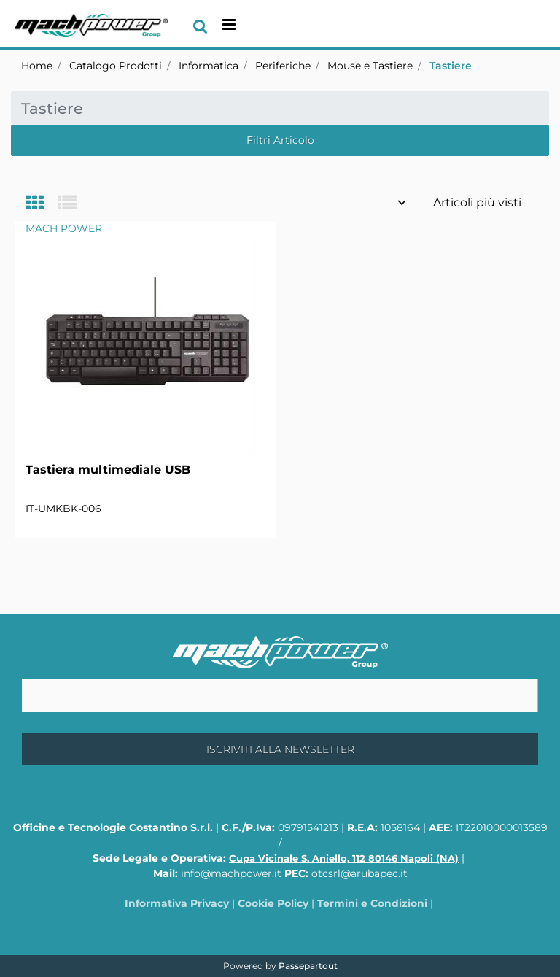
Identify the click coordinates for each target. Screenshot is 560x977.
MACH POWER (64, 228)
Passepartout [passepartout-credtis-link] (308, 966)
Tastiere (451, 66)
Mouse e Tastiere (370, 66)
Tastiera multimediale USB (108, 470)
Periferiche (283, 66)
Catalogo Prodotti (116, 66)
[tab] (42, 204)
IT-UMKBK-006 (63, 509)
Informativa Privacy (177, 903)
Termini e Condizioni (372, 903)
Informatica (209, 66)
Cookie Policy (273, 903)
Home (37, 66)
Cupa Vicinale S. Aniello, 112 (344, 858)
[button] (280, 749)
